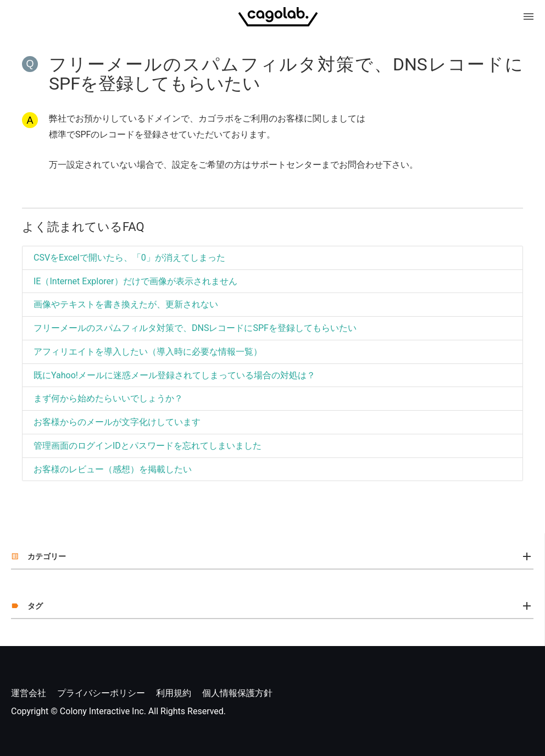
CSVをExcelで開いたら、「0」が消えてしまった (129, 258)
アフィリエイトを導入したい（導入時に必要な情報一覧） (148, 352)
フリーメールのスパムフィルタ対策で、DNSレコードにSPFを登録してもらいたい (195, 328)
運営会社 (29, 693)
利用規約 (174, 693)
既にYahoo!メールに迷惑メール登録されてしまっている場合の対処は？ (174, 375)
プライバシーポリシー (101, 693)
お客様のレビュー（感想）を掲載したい (113, 469)
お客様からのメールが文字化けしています (117, 422)
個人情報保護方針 (237, 693)
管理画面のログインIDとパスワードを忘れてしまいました (148, 446)
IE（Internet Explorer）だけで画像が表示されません (135, 281)
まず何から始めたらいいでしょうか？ (108, 398)
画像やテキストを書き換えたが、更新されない (126, 304)
